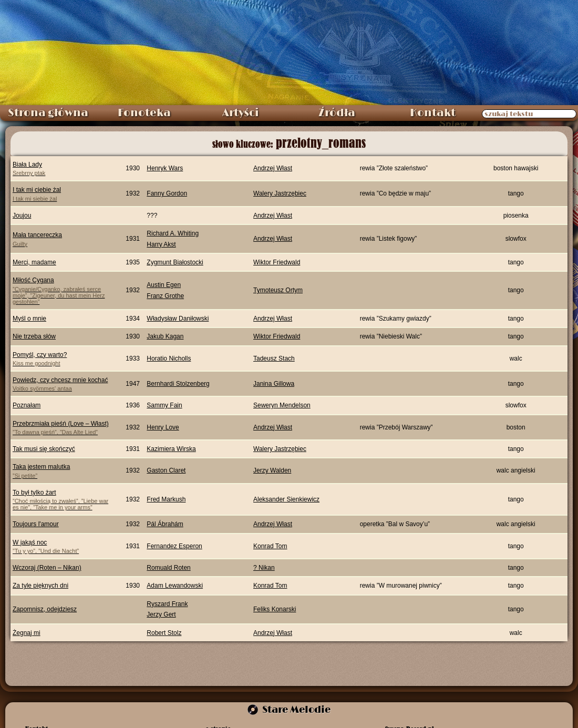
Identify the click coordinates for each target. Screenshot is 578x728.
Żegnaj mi (27, 633)
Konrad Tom (270, 546)
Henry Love (163, 427)
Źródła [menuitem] (337, 113)
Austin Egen (164, 285)
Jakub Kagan (165, 336)
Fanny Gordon (167, 193)
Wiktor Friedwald (277, 262)
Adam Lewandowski (175, 586)
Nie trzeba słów (34, 336)
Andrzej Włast (273, 168)
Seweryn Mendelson (282, 405)
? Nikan (264, 568)
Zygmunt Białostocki (175, 262)
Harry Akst (161, 244)
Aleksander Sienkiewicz (286, 499)
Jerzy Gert (161, 614)
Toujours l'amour (36, 524)
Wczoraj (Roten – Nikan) (47, 568)
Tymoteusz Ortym (278, 290)
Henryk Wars (165, 168)
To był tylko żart (62, 500)
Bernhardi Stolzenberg (178, 384)
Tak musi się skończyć (44, 449)
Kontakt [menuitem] (433, 113)
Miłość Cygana (62, 290)
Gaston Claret (166, 470)
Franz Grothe (165, 296)
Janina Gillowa (274, 384)
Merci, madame (34, 262)
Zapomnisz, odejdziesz (45, 609)
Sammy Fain (164, 405)
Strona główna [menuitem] (48, 113)
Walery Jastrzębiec (280, 193)
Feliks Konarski (275, 609)
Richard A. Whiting (173, 233)
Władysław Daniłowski (178, 319)
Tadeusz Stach (274, 358)
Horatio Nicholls (169, 358)
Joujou (22, 216)
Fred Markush (166, 499)
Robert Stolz (164, 633)
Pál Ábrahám (165, 524)
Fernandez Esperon (174, 546)
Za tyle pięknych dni (40, 586)
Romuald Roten (168, 568)
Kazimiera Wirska (171, 449)
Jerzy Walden (272, 470)
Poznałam (27, 405)
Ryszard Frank (167, 604)
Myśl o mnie (29, 319)
